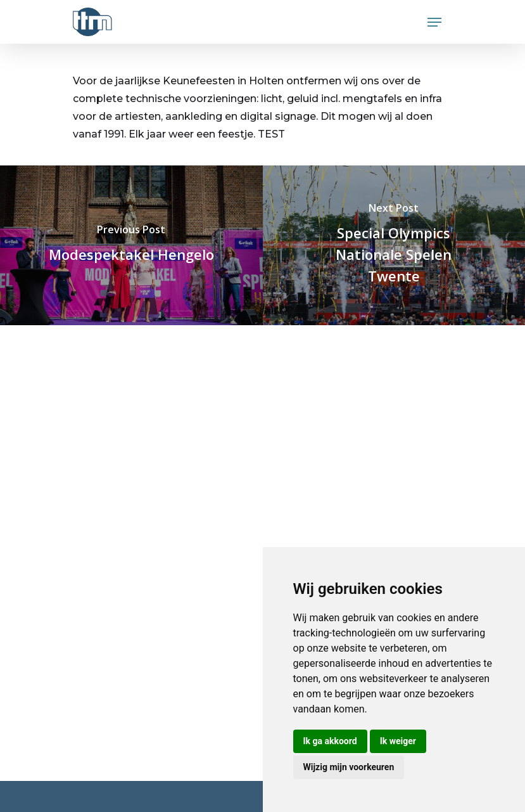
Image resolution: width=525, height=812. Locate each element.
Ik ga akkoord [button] (330, 741)
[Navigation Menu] (434, 22)
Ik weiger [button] (398, 741)
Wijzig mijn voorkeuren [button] (349, 767)
